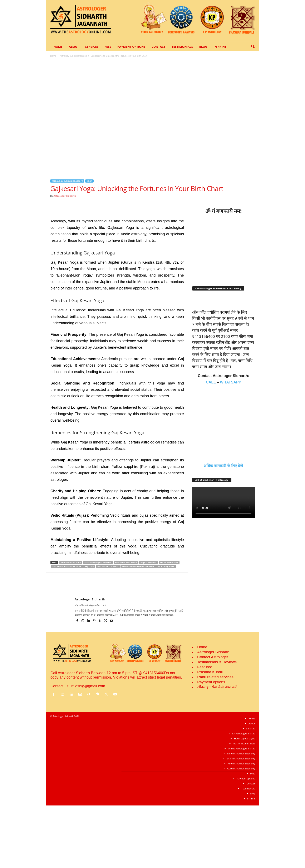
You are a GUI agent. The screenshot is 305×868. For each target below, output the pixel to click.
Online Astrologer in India (67, 566)
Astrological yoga (71, 563)
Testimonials (182, 47)
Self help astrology (108, 566)
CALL (211, 445)
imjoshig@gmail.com (88, 749)
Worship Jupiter (166, 566)
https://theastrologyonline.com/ (90, 605)
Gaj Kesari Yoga (149, 563)
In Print (220, 47)
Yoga (89, 181)
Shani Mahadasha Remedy (241, 821)
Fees (108, 47)
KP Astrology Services (244, 796)
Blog (203, 47)
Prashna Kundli (210, 735)
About (74, 47)
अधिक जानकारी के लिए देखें (223, 528)
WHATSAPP (231, 445)
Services (92, 47)
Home (58, 47)
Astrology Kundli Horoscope (73, 56)
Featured (205, 730)
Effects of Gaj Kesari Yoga (98, 563)
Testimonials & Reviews (217, 725)
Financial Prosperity (126, 563)
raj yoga (89, 566)
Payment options (131, 47)
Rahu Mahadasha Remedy (241, 816)
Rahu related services (215, 740)
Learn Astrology (169, 563)
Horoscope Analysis (245, 801)
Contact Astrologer (213, 720)
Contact (158, 47)
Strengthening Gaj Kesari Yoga (138, 566)
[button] (253, 47)
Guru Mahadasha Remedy (241, 831)
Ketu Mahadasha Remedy (241, 826)
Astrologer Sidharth (65, 196)
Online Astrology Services (242, 811)
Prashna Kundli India (244, 806)
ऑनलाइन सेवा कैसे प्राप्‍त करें (217, 750)
